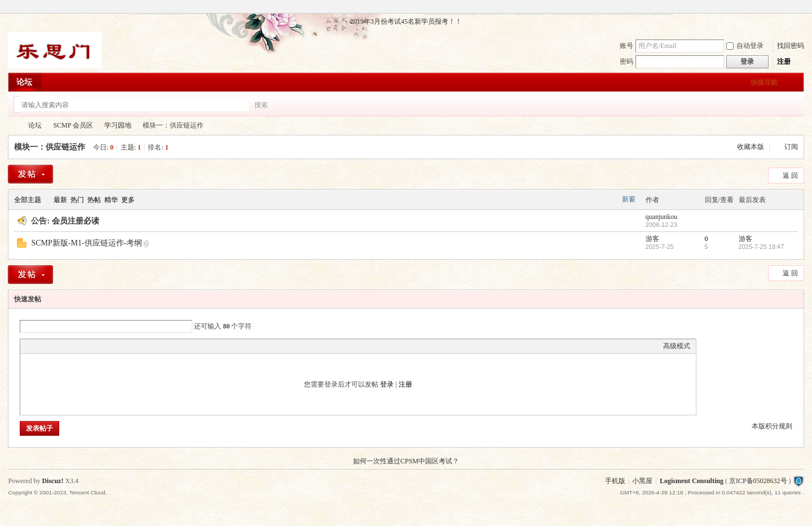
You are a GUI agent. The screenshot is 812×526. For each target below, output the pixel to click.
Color (40, 346)
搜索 (261, 105)
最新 (60, 200)
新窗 (629, 199)
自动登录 (745, 46)
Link (68, 346)
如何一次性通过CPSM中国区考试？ (406, 461)
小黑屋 (642, 481)
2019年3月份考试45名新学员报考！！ (406, 21)
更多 (128, 200)
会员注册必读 (76, 221)
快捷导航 (764, 82)
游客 (652, 239)
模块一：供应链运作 (50, 147)
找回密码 (791, 46)
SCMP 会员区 (73, 125)
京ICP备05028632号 (758, 481)
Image (54, 346)
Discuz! (52, 481)
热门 (77, 200)
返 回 (790, 176)
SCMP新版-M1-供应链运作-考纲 (87, 243)
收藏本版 (751, 147)
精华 (111, 200)
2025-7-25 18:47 (762, 247)
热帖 (94, 200)
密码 (626, 62)
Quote (82, 346)
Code (96, 346)
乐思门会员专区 (12, 126)
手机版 (615, 481)
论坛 (24, 82)
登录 (387, 384)
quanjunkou (662, 217)
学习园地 (118, 125)
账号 (626, 46)
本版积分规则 (772, 426)
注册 (784, 62)
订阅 (791, 147)
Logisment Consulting (692, 481)
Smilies (111, 346)
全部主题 (28, 200)
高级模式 (677, 346)
